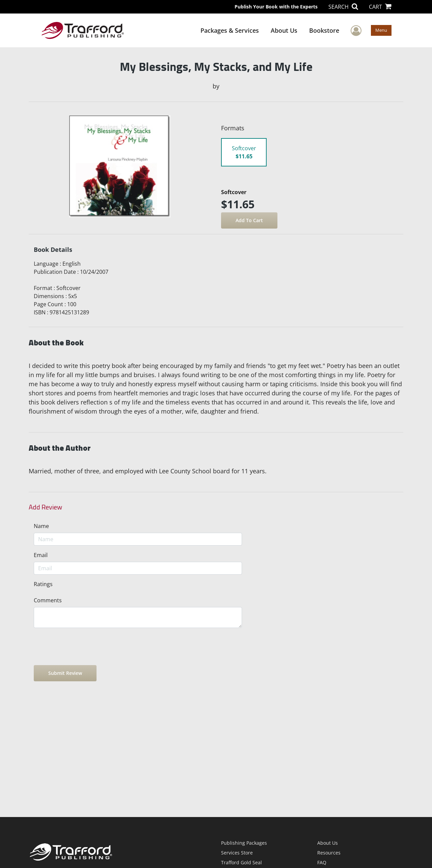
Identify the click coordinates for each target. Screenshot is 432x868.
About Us (284, 30)
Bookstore (324, 30)
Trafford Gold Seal (241, 862)
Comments (48, 600)
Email (41, 555)
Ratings (43, 584)
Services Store (237, 853)
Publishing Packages (244, 843)
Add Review (45, 507)
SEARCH (343, 7)
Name (41, 526)
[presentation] (85, 647)
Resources (329, 853)
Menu (381, 30)
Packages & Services (230, 30)
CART (380, 7)
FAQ (322, 862)
